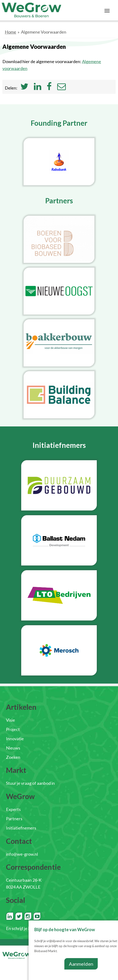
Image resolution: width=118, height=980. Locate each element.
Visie (10, 720)
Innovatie (15, 739)
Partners (14, 819)
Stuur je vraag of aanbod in (30, 783)
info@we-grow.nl (22, 854)
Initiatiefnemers (21, 828)
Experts (13, 809)
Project (13, 729)
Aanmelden (81, 964)
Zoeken (13, 757)
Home (10, 32)
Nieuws (13, 748)
